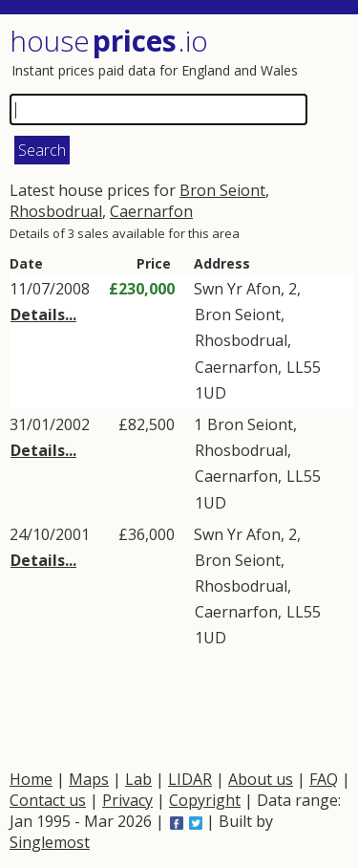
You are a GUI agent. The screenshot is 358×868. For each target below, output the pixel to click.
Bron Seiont (222, 190)
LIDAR (190, 779)
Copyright (205, 800)
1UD (211, 393)
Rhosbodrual (56, 211)
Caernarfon (151, 211)
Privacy (127, 800)
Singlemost (50, 842)
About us (261, 779)
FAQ (324, 779)
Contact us (48, 800)
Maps (89, 779)
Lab (138, 779)
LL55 (304, 367)
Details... (43, 315)
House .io (109, 41)
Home (31, 779)
